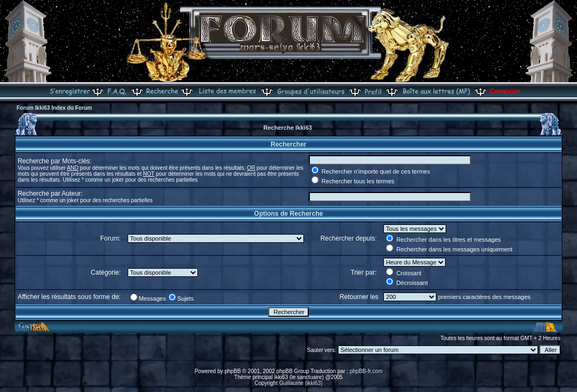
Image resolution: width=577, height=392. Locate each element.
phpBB (233, 371)
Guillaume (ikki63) (301, 383)
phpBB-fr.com (366, 371)
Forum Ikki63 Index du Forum (54, 108)
